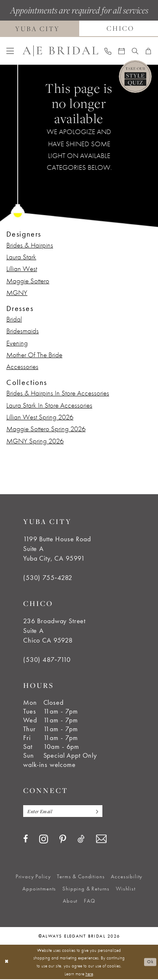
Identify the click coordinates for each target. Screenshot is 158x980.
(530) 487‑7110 (47, 660)
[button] (10, 51)
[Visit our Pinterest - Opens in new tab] (63, 840)
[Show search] (135, 51)
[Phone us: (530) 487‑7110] (108, 51)
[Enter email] (65, 811)
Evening (17, 343)
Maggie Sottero (28, 281)
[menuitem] (10, 51)
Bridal (14, 319)
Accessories (22, 366)
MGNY (17, 292)
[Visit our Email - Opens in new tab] (101, 839)
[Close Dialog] (7, 963)
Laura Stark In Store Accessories (49, 405)
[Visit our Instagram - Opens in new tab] (44, 839)
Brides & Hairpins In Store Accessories (58, 393)
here (89, 974)
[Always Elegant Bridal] (60, 51)
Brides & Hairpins (30, 245)
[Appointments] (122, 51)
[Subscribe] (99, 811)
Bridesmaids (23, 331)
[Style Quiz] (135, 76)
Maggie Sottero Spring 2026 (46, 429)
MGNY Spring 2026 (35, 441)
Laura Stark (21, 257)
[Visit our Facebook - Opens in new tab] (25, 840)
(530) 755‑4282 (48, 578)
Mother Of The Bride (34, 355)
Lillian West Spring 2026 (40, 417)
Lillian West (22, 269)
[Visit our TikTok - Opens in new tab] (81, 840)
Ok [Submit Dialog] (150, 962)
